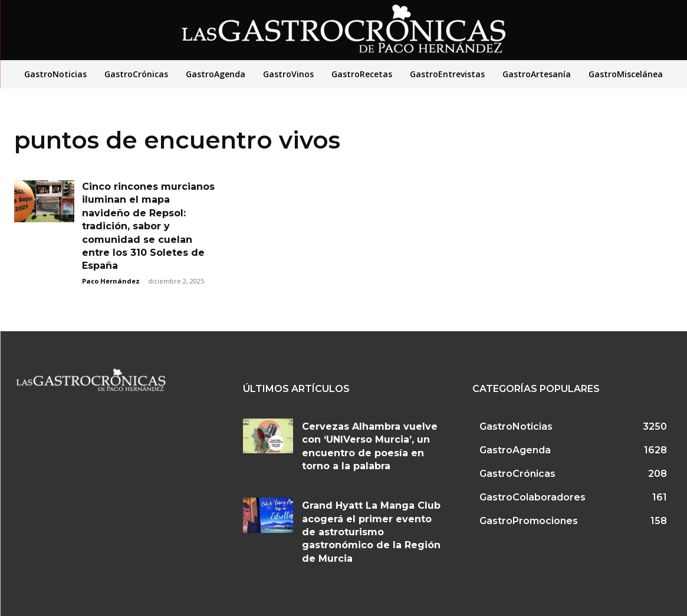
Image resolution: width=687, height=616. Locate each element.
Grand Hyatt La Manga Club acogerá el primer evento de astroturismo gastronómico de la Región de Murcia (371, 532)
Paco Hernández (111, 281)
